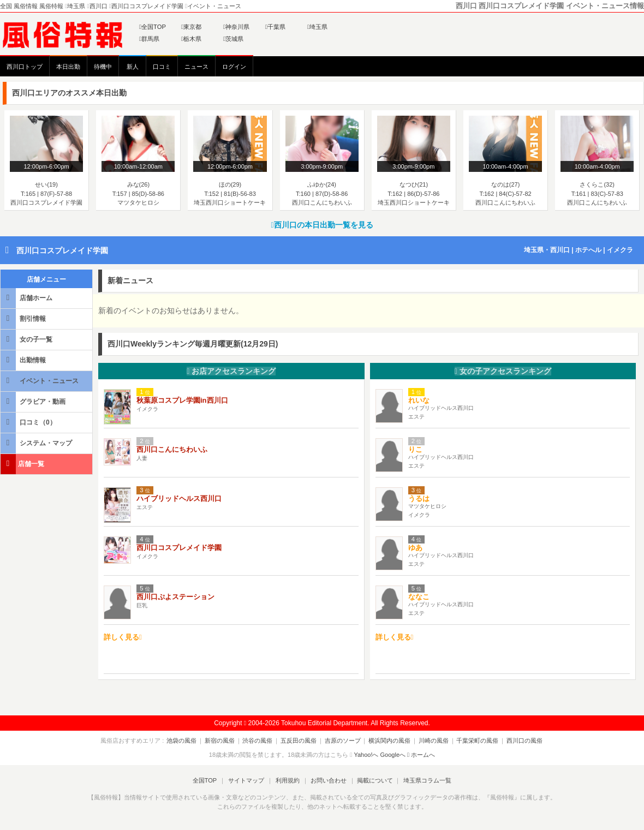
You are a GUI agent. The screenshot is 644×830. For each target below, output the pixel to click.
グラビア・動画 (34, 401)
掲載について (372, 780)
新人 (133, 67)
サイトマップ (248, 780)
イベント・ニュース (40, 381)
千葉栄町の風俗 (472, 741)
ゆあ (415, 548)
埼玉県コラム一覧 (424, 780)
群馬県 (149, 39)
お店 (231, 371)
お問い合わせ (327, 780)
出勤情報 (24, 360)
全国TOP (153, 27)
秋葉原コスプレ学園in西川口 (182, 400)
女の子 (503, 371)
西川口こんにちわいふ (172, 449)
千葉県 (275, 27)
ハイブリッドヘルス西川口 (179, 498)
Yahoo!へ (366, 755)
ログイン (234, 67)
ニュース (196, 67)
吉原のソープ (343, 741)
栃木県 (191, 39)
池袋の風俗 (190, 741)
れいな (419, 400)
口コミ (162, 67)
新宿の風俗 (226, 741)
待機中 (103, 67)
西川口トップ (25, 67)
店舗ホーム (27, 298)
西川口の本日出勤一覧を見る (322, 225)
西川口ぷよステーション (175, 597)
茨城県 (233, 39)
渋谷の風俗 (262, 741)
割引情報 (24, 318)
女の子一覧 (27, 339)
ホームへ (421, 755)
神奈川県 (236, 27)
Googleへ (393, 755)
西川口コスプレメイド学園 (62, 250)
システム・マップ (37, 443)
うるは (419, 498)
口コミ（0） (29, 422)
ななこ (419, 597)
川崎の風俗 (430, 741)
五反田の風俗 (301, 741)
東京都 (191, 27)
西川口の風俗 (517, 741)
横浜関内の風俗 (388, 741)
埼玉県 (317, 27)
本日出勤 (68, 67)
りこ (415, 449)
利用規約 (288, 780)
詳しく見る (123, 637)
